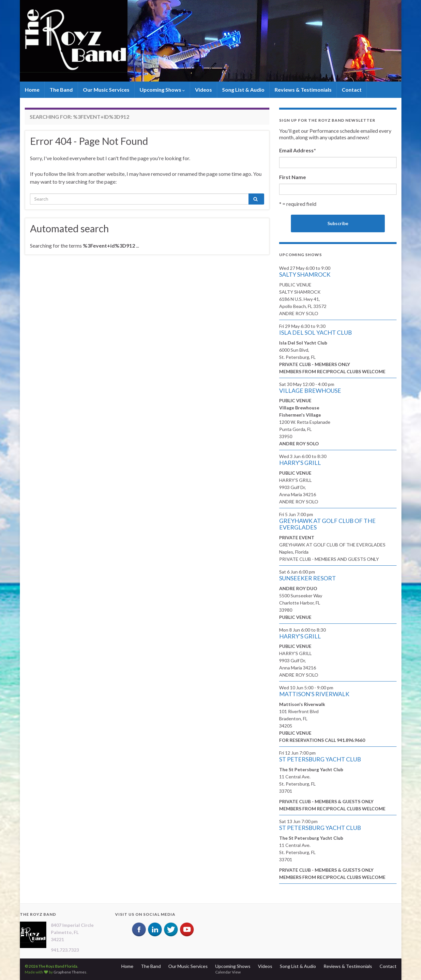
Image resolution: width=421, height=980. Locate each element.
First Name (293, 177)
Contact (352, 90)
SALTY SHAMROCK (305, 274)
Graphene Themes (70, 972)
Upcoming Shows (162, 90)
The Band (61, 90)
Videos (203, 90)
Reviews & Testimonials (303, 90)
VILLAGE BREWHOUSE (310, 390)
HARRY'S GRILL (300, 463)
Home (32, 90)
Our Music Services (106, 90)
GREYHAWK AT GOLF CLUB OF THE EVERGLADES (327, 524)
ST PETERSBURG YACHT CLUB (320, 759)
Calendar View (228, 972)
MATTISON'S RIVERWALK (314, 694)
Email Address (298, 150)
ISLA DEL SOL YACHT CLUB (316, 332)
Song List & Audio (243, 90)
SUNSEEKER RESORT (308, 578)
